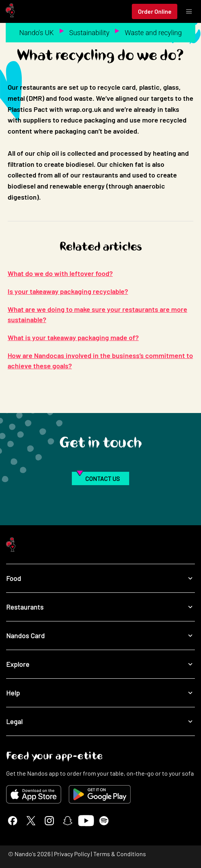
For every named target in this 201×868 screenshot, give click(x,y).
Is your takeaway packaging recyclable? (68, 291)
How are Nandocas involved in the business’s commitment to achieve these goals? (100, 361)
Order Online (155, 11)
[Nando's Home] (10, 12)
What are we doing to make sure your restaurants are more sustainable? (97, 314)
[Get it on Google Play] (100, 794)
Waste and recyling (153, 33)
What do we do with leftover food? (60, 273)
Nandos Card (100, 636)
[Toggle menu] (189, 11)
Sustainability (89, 33)
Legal (100, 722)
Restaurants (100, 607)
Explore (100, 664)
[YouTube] (86, 821)
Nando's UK (36, 33)
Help (100, 693)
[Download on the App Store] (34, 794)
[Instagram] (49, 821)
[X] (31, 821)
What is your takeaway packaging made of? (73, 337)
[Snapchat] (68, 821)
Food (100, 578)
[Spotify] (104, 821)
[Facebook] (13, 821)
